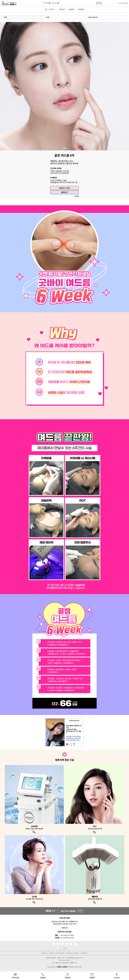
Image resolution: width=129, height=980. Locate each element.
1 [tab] (64, 148)
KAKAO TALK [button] (65, 188)
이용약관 (51, 953)
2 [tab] (65, 148)
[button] (99, 3)
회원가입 (125, 3)
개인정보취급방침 (60, 953)
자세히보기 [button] (65, 928)
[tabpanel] (64, 86)
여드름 (47, 17)
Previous (44, 732)
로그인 (120, 3)
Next (85, 732)
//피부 (5, 17)
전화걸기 (80, 911)
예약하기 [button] (64, 192)
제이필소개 (44, 953)
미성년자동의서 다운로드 (72, 953)
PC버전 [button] (64, 948)
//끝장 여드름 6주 (93, 17)
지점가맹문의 (84, 953)
